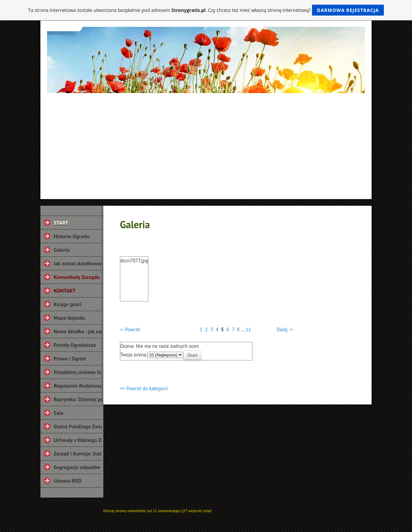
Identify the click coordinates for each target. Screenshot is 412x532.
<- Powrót (130, 329)
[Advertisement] (206, 143)
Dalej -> (285, 329)
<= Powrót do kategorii (144, 388)
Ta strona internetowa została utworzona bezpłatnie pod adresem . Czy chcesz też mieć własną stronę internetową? (206, 10)
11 (248, 329)
